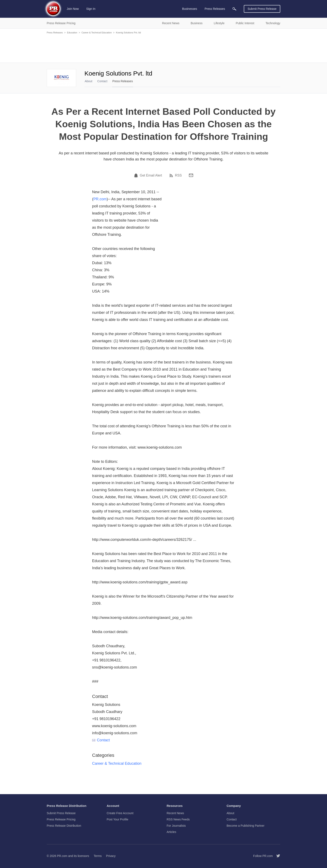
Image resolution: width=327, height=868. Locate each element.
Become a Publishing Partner (246, 826)
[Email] (191, 175)
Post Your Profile (118, 819)
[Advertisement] (163, 48)
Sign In (91, 9)
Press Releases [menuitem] (215, 9)
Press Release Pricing (61, 819)
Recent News (175, 813)
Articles (171, 832)
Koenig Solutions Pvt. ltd (128, 33)
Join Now (73, 9)
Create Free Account (120, 813)
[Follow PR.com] (277, 856)
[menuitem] (234, 9)
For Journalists (176, 826)
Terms (98, 856)
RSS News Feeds (178, 819)
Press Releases (55, 33)
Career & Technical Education (97, 33)
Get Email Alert (151, 175)
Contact (102, 81)
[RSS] (172, 175)
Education (72, 33)
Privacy (111, 856)
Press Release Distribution (64, 826)
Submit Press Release (262, 9)
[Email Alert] (137, 175)
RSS (178, 175)
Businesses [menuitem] (190, 9)
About (89, 81)
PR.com (100, 199)
